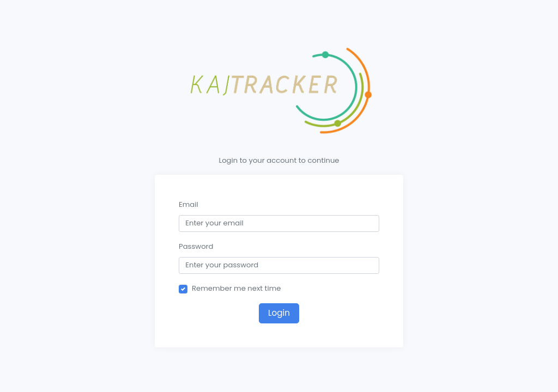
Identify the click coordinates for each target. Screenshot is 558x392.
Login (279, 313)
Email (189, 204)
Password (196, 246)
